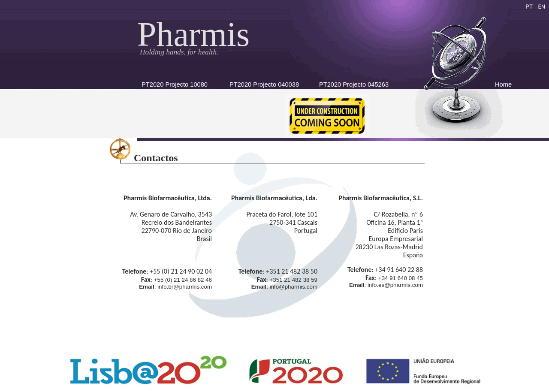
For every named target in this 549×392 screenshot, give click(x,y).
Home (503, 84)
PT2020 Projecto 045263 (354, 84)
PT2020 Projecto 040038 (264, 84)
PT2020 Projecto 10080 (175, 84)
